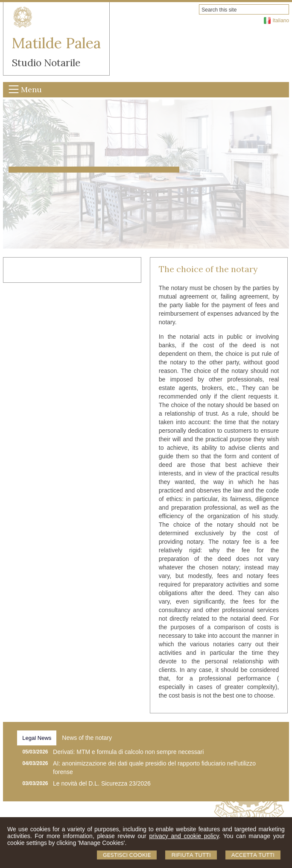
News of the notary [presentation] (87, 738)
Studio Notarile (46, 63)
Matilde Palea (56, 43)
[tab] (37, 738)
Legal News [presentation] (37, 738)
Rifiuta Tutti (191, 855)
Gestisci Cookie (127, 855)
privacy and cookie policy (184, 836)
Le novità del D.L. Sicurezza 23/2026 (102, 783)
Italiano (281, 21)
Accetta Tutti (253, 855)
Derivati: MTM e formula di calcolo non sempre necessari (128, 752)
